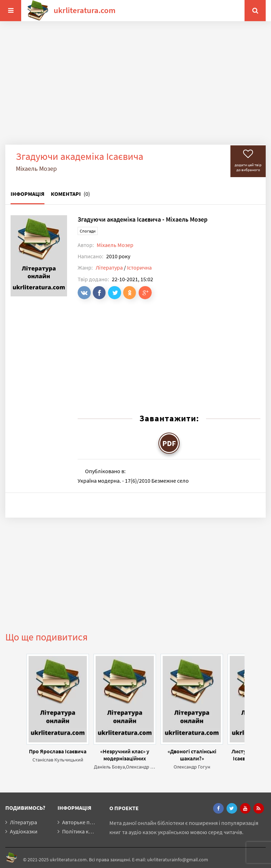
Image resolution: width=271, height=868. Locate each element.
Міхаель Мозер (115, 245)
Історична (139, 267)
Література (109, 267)
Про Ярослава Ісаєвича (58, 751)
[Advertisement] (135, 88)
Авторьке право (82, 822)
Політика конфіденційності (96, 831)
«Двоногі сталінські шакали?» (192, 755)
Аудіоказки (24, 831)
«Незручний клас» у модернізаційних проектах (125, 755)
